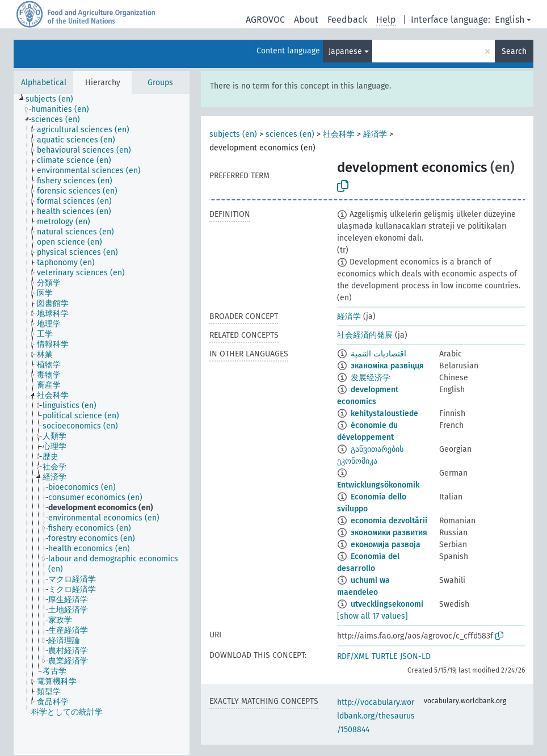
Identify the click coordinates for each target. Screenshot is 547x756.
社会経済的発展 (365, 335)
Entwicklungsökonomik (378, 485)
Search (514, 51)
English (510, 20)
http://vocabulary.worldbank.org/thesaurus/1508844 (376, 716)
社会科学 (339, 134)
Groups (160, 83)
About (306, 20)
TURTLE (384, 656)
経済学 (375, 134)
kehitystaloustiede (384, 413)
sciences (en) (290, 134)
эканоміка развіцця (387, 366)
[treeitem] (54, 99)
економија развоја (386, 545)
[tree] (102, 425)
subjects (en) (233, 134)
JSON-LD (415, 656)
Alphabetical (44, 83)
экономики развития (389, 533)
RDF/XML (353, 656)
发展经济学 (371, 378)
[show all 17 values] (373, 616)
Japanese (345, 51)
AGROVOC (265, 20)
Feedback (347, 20)
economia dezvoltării (389, 521)
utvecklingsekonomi (387, 604)
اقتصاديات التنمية (378, 354)
